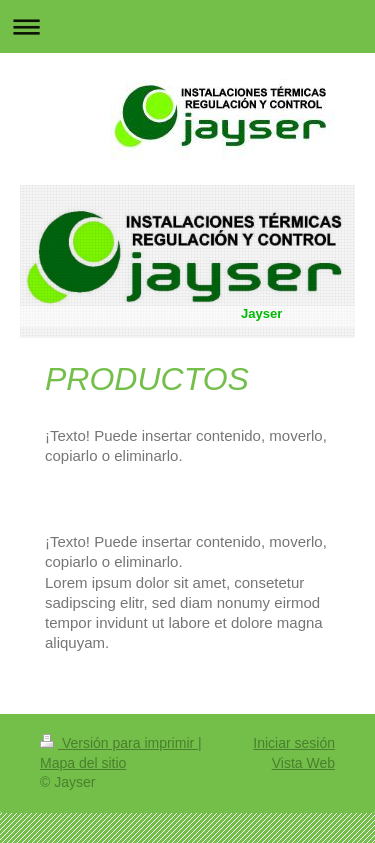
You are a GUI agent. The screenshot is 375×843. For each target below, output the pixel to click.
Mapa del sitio (83, 763)
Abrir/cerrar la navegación (187, 26)
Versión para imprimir (119, 743)
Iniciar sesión (294, 743)
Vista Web (303, 763)
